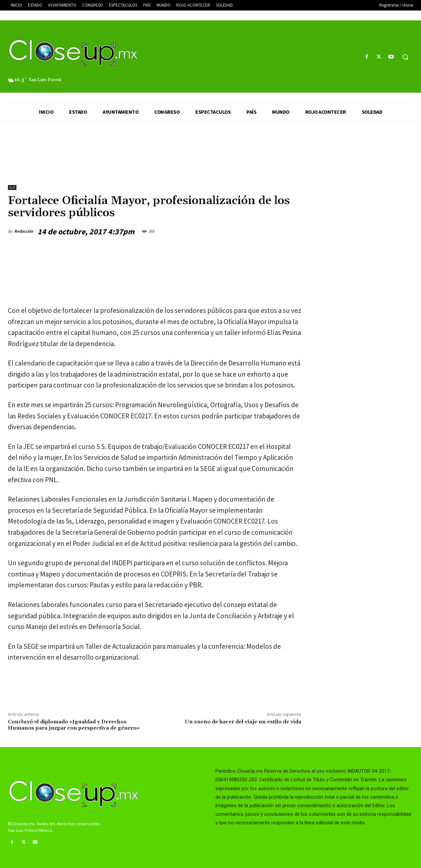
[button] (405, 57)
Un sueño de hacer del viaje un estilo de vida (243, 722)
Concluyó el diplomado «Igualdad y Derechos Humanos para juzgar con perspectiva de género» (74, 725)
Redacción (24, 231)
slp (12, 188)
